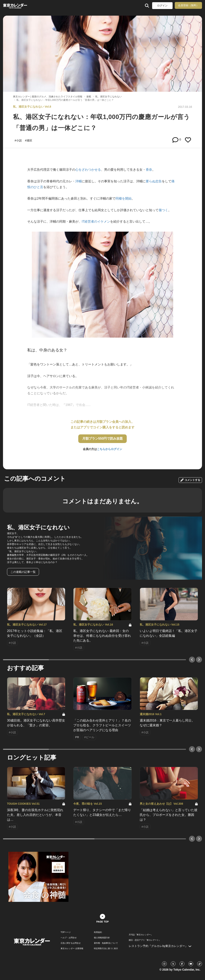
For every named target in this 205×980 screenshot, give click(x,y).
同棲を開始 (124, 198)
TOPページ (66, 932)
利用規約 (98, 932)
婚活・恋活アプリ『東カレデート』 (145, 940)
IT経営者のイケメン (96, 222)
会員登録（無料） (188, 5)
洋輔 (78, 181)
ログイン (162, 6)
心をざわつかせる (88, 170)
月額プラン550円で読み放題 (103, 439)
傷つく (163, 210)
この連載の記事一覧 (23, 572)
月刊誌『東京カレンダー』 (141, 935)
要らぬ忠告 (154, 181)
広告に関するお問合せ (71, 943)
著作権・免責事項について (106, 943)
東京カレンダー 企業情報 (72, 949)
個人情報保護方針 (102, 938)
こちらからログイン (110, 449)
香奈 (149, 170)
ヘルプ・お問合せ (69, 938)
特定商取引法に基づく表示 (106, 949)
